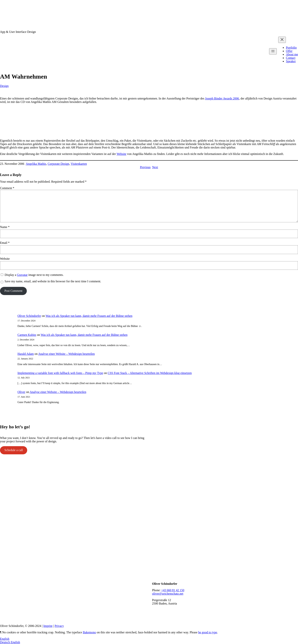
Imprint (48, 626)
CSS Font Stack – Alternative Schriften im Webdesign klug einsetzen (150, 373)
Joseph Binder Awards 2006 (222, 98)
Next (155, 167)
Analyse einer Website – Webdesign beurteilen (67, 354)
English (5, 639)
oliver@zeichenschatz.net (168, 594)
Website (121, 154)
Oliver (21, 392)
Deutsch (5, 642)
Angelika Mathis (36, 164)
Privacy (59, 626)
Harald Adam (26, 354)
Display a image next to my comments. (34, 275)
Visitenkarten (79, 164)
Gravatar (22, 275)
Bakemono (89, 632)
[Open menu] (273, 51)
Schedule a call (14, 450)
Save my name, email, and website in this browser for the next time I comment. (53, 281)
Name (5, 227)
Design (4, 86)
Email (5, 243)
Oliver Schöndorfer (29, 316)
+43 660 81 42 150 (173, 590)
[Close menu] (282, 40)
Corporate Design (58, 164)
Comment (7, 188)
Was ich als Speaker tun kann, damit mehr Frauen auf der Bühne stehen (89, 316)
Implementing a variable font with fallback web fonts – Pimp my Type (60, 373)
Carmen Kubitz (27, 335)
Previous (145, 167)
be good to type (208, 632)
